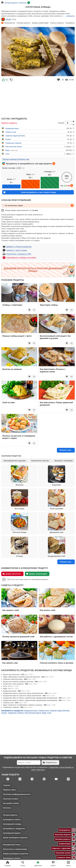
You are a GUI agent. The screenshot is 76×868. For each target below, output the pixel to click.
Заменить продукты (9, 123)
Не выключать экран (13, 205)
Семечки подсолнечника (15, 136)
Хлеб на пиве (9, 402)
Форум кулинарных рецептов (16, 854)
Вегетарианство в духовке (15, 461)
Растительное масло (14, 147)
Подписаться (50, 763)
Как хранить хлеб (11, 610)
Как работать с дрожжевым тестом (56, 637)
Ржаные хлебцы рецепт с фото (17, 336)
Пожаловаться (8, 23)
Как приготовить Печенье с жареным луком (53, 370)
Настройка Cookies (11, 803)
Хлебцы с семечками (12, 305)
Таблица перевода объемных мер (16, 159)
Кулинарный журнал (12, 833)
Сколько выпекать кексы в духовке (57, 663)
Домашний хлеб (57, 523)
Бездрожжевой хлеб (56, 547)
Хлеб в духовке (57, 499)
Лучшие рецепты (10, 815)
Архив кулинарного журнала (15, 838)
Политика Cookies (11, 799)
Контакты (7, 808)
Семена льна (11, 132)
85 (63, 80)
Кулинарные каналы (12, 858)
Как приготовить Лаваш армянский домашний (56, 404)
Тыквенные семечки (13, 143)
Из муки (19, 547)
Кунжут (8, 139)
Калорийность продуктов (14, 828)
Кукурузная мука (12, 128)
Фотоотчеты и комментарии (15, 849)
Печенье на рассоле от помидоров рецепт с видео (19, 437)
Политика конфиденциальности (17, 794)
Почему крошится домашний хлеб (18, 637)
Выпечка (19, 476)
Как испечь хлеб (47, 610)
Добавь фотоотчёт (12, 574)
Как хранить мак (10, 663)
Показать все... (66, 562)
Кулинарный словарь (12, 824)
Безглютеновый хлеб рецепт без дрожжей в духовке (55, 337)
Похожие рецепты (24, 23)
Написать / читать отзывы (17, 250)
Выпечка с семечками (64, 461)
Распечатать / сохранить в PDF (19, 254)
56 (7, 80)
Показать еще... (66, 450)
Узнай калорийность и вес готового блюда (30, 192)
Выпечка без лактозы (40, 461)
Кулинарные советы (12, 819)
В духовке (57, 476)
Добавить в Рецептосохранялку (19, 247)
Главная (7, 785)
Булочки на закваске (12, 369)
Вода (7, 150)
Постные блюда (19, 523)
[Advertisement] (38, 99)
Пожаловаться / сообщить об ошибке (21, 258)
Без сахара (19, 499)
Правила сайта (9, 790)
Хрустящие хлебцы (49, 305)
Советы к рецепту (57, 23)
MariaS (6, 19)
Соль (7, 154)
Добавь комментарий (40, 23)
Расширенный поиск (12, 845)
